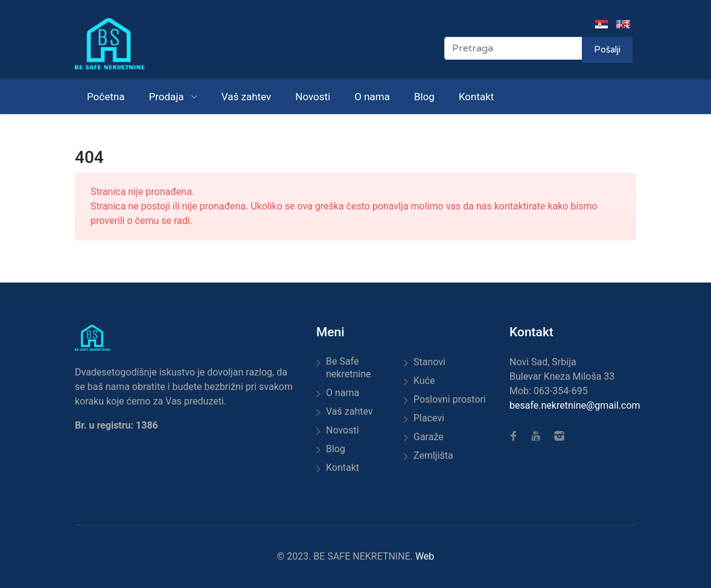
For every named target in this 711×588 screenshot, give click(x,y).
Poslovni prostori (450, 399)
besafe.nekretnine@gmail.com (575, 405)
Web (425, 556)
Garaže (429, 437)
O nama (372, 97)
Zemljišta (433, 455)
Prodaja (167, 97)
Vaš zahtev (246, 97)
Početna (106, 97)
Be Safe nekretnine (348, 368)
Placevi (429, 418)
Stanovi (429, 362)
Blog (424, 97)
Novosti (313, 97)
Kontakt (477, 97)
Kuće (424, 381)
